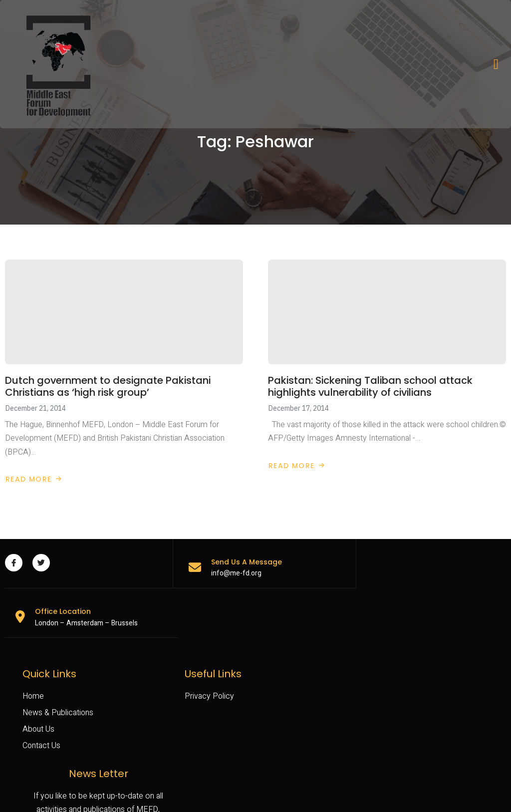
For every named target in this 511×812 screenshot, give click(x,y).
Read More (34, 478)
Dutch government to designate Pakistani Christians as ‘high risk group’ (109, 385)
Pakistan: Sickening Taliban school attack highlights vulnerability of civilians (371, 385)
